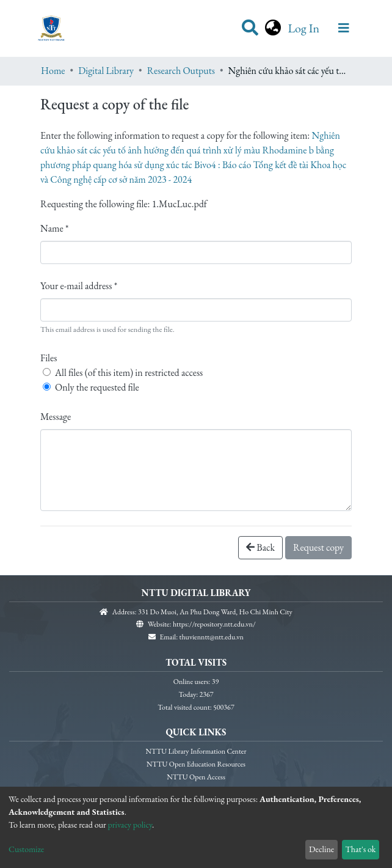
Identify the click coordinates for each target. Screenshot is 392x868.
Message (56, 417)
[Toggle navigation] (344, 28)
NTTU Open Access (196, 776)
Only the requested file (97, 387)
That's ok (360, 849)
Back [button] (260, 547)
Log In (305, 28)
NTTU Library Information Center (196, 750)
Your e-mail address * (79, 286)
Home (53, 71)
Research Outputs (181, 71)
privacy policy (130, 825)
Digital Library (106, 71)
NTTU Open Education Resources (196, 763)
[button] (273, 28)
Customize (26, 849)
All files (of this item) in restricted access (129, 373)
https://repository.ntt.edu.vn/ (214, 623)
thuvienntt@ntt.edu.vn (212, 636)
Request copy (318, 547)
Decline (321, 849)
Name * (54, 228)
